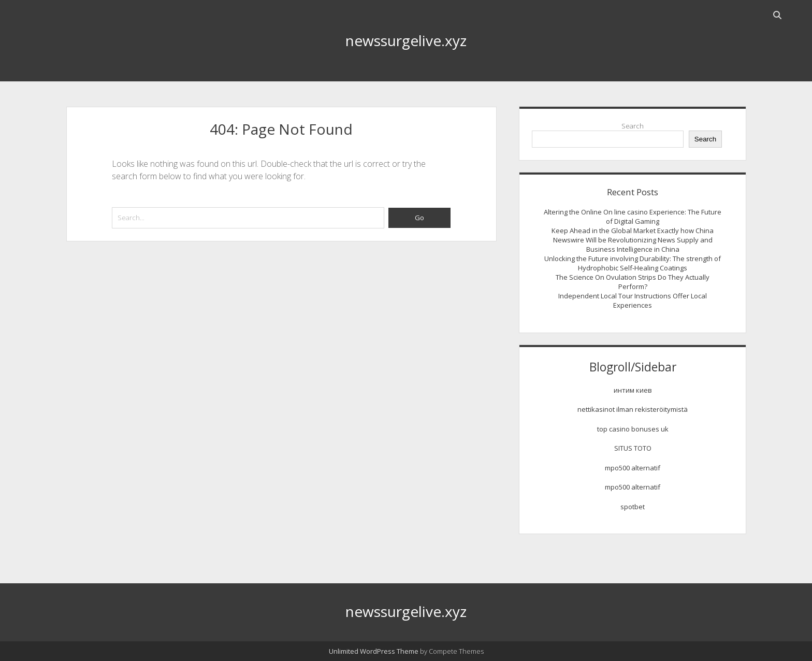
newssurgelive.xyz (406, 40)
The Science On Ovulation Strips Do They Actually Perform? (633, 282)
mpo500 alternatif (633, 468)
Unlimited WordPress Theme (374, 651)
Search (633, 126)
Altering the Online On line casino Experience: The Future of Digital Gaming (633, 217)
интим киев (633, 390)
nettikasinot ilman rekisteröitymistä (633, 409)
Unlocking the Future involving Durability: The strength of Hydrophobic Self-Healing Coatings (633, 263)
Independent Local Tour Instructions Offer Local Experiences (633, 300)
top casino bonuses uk (633, 429)
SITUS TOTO (633, 448)
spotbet (633, 507)
